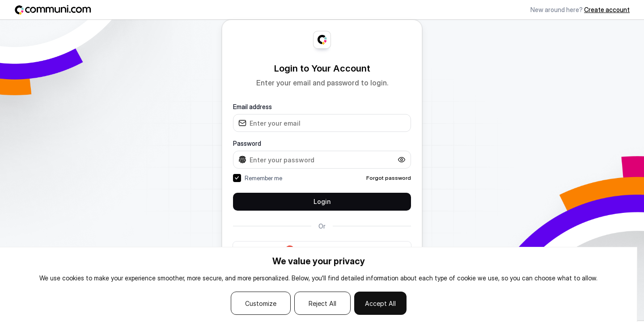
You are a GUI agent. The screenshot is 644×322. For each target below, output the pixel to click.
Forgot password (389, 178)
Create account (607, 10)
